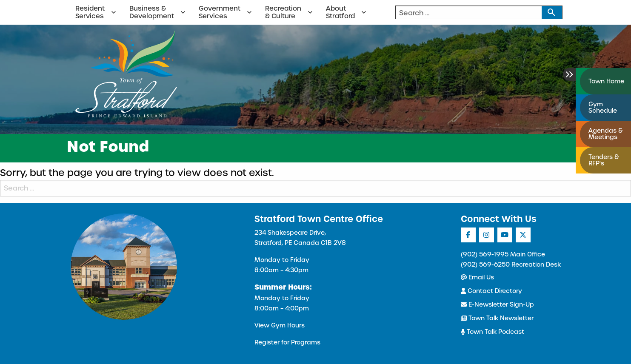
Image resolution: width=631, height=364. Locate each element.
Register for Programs (287, 342)
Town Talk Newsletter (497, 318)
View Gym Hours (280, 325)
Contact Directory (491, 291)
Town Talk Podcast (493, 332)
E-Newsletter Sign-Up (497, 304)
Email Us (477, 277)
